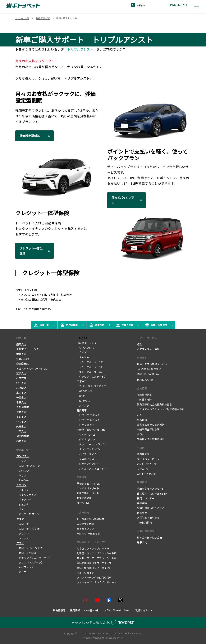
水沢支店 (21, 393)
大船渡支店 (23, 407)
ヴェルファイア (26, 495)
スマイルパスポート (88, 488)
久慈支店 (21, 426)
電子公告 (142, 542)
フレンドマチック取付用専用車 (94, 577)
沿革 (140, 415)
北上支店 (21, 383)
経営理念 (142, 420)
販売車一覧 (23, 450)
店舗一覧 (21, 338)
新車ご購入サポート (88, 493)
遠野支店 (21, 412)
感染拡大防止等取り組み (151, 439)
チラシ (141, 434)
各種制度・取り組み (148, 518)
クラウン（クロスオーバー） (34, 558)
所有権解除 (143, 454)
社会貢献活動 (144, 395)
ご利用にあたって (147, 464)
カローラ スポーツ (28, 466)
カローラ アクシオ (28, 529)
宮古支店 (21, 422)
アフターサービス (147, 338)
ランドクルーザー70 (89, 367)
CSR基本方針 (144, 399)
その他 (141, 448)
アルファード (25, 490)
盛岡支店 (21, 344)
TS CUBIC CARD (146, 374)
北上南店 (21, 388)
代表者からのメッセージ (151, 489)
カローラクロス (26, 553)
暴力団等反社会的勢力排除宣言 (154, 404)
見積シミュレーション (89, 484)
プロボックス (85, 459)
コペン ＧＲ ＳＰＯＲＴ (92, 386)
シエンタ (23, 504)
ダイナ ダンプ (86, 439)
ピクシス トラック (88, 420)
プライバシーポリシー (149, 459)
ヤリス (21, 475)
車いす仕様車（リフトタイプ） (94, 568)
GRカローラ (85, 391)
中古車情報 (83, 513)
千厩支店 (21, 402)
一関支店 (21, 397)
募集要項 (142, 503)
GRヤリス (23, 470)
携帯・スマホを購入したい (152, 364)
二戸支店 (21, 431)
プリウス (23, 538)
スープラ (83, 406)
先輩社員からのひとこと (151, 508)
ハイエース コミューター (92, 469)
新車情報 (82, 477)
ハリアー (22, 572)
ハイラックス (25, 567)
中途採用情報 (144, 523)
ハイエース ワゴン (28, 514)
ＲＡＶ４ (83, 357)
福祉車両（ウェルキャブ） (92, 542)
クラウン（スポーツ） (30, 562)
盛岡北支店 (23, 359)
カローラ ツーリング (29, 548)
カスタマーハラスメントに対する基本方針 (161, 409)
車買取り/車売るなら (88, 533)
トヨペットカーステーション (32, 368)
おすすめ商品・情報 (148, 349)
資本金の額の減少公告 (149, 537)
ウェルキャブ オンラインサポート (97, 582)
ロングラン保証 (85, 524)
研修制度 (142, 513)
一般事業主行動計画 (148, 429)
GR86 (81, 396)
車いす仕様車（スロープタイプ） (95, 563)
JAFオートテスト (147, 474)
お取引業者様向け (147, 531)
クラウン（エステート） (92, 377)
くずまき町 (143, 469)
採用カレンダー (146, 498)
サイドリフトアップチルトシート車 (97, 558)
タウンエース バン (88, 449)
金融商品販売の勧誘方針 (151, 425)
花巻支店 (21, 378)
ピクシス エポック (88, 415)
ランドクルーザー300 (90, 362)
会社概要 (142, 388)
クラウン (23, 533)
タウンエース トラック (91, 444)
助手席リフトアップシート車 (93, 548)
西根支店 (21, 441)
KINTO (80, 503)
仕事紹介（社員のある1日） (153, 494)
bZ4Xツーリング (87, 343)
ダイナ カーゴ (86, 435)
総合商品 (142, 358)
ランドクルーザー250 (90, 372)
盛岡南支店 (23, 363)
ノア (20, 509)
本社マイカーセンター (29, 349)
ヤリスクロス (85, 348)
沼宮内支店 (23, 436)
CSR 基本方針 (92, 610)
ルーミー (23, 480)
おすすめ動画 (84, 498)
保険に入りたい (146, 380)
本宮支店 (21, 354)
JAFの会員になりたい (149, 369)
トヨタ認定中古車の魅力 (90, 519)
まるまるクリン (85, 528)
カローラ (23, 524)
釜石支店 (21, 417)
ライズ (82, 352)
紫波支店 (21, 373)
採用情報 (142, 482)
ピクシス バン (86, 425)
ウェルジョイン (85, 573)
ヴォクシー (24, 499)
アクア (21, 461)
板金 (140, 344)
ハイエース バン (87, 454)
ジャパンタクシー (88, 464)
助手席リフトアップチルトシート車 (97, 553)
